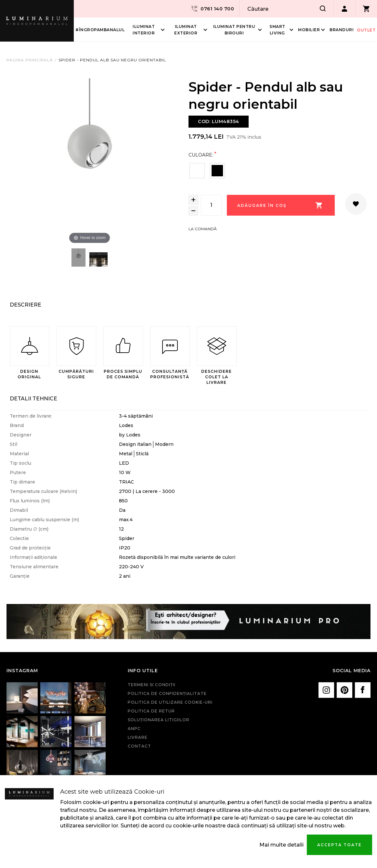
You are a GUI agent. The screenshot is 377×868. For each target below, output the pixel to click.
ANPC (134, 729)
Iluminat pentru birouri (234, 30)
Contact (139, 746)
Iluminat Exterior (186, 30)
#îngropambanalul (100, 30)
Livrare (138, 737)
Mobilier (309, 30)
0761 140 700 (212, 9)
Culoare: (201, 155)
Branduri (342, 30)
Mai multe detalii (281, 845)
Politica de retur (151, 711)
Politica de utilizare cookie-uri (170, 702)
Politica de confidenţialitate (167, 693)
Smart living (277, 30)
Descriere (26, 305)
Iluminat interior (144, 30)
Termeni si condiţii (152, 685)
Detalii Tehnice (33, 399)
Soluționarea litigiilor (159, 720)
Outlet (366, 30)
